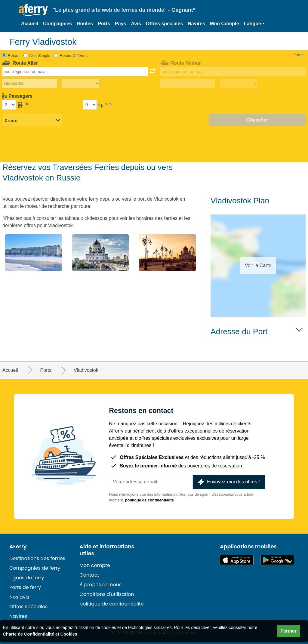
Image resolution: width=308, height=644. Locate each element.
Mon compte (95, 565)
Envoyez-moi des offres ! (228, 482)
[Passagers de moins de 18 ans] (90, 105)
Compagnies (57, 24)
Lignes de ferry (27, 578)
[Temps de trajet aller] (81, 84)
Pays (120, 24)
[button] (254, 24)
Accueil (30, 24)
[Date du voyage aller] (30, 83)
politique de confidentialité (149, 500)
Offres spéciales (165, 24)
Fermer (288, 631)
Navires (196, 24)
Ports (104, 24)
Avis (136, 24)
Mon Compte (225, 24)
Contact (89, 575)
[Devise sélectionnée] (32, 120)
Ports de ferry (25, 587)
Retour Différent (74, 55)
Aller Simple (40, 55)
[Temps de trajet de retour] (239, 84)
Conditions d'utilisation (107, 594)
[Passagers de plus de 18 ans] (9, 105)
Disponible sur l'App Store (237, 560)
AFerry (18, 547)
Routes (85, 24)
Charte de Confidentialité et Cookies (40, 634)
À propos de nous (100, 585)
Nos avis (19, 597)
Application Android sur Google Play (277, 560)
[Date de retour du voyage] (188, 83)
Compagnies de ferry (35, 568)
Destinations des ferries (37, 558)
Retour (14, 55)
